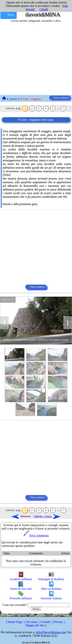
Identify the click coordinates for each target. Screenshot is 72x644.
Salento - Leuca (47, 516)
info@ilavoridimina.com (51, 632)
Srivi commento (36, 535)
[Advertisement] (36, 59)
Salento (13, 99)
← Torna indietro (60, 98)
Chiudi (44, 9)
